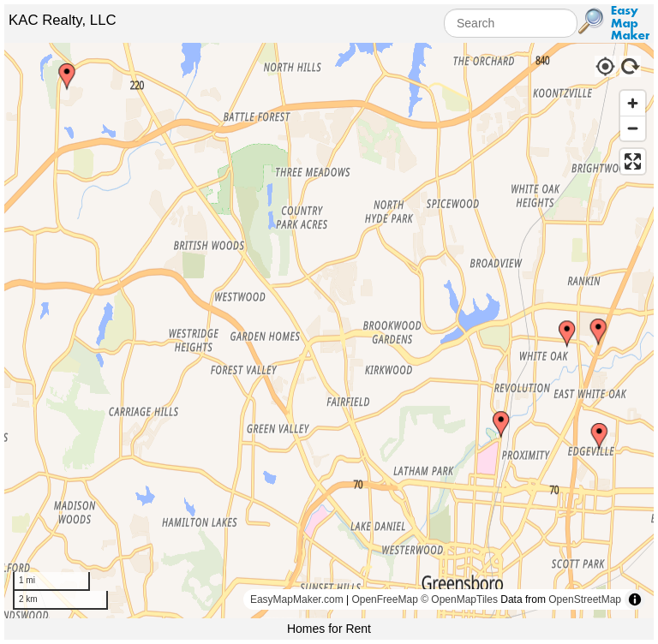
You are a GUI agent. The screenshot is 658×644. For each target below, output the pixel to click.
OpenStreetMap (585, 599)
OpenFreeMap (384, 599)
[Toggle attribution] (635, 599)
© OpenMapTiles (459, 599)
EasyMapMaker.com (297, 599)
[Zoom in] (633, 103)
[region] (329, 331)
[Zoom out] (633, 128)
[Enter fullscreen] (633, 161)
